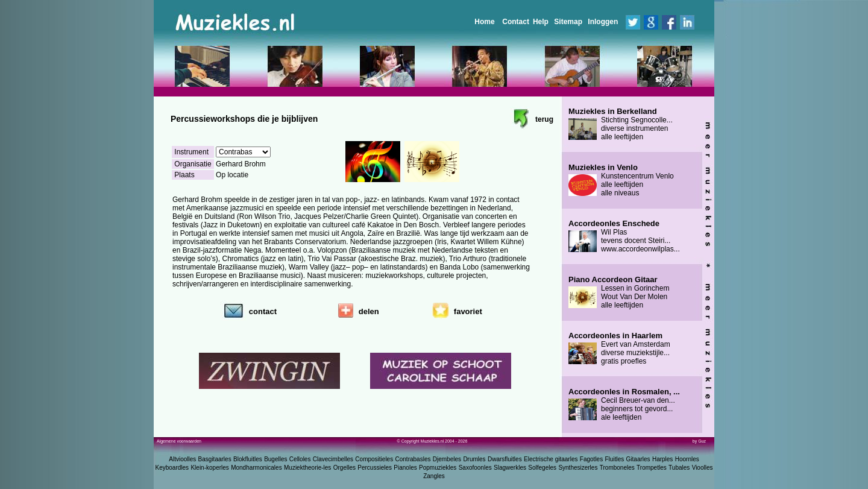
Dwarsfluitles (505, 459)
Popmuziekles (438, 468)
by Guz (699, 441)
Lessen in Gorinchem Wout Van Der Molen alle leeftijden (619, 292)
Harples (662, 459)
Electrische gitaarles (551, 459)
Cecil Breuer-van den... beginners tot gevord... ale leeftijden (624, 405)
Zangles (434, 476)
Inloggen (603, 22)
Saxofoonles (475, 468)
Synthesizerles (578, 468)
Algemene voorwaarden (179, 441)
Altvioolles (182, 459)
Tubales (679, 468)
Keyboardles (172, 468)
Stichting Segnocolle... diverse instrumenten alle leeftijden (621, 124)
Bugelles (275, 459)
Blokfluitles (248, 459)
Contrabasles (413, 459)
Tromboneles (617, 468)
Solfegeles (542, 468)
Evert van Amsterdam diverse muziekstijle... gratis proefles (619, 349)
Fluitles (615, 459)
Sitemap (568, 22)
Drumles (474, 459)
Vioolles (703, 468)
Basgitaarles (215, 459)
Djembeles (447, 459)
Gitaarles (638, 459)
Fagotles (591, 459)
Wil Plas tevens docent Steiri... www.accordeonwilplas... (624, 236)
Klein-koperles (209, 468)
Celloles (300, 459)
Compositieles (374, 459)
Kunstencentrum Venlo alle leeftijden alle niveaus (621, 180)
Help (541, 22)
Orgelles (344, 468)
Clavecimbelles (333, 459)
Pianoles (405, 468)
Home (484, 22)
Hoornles (687, 459)
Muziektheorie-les (307, 468)
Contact (516, 22)
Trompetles (652, 468)
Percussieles (375, 468)
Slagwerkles (510, 468)
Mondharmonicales (256, 468)
